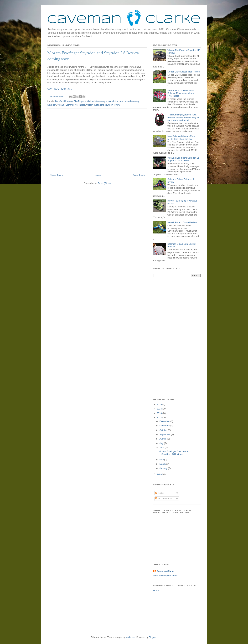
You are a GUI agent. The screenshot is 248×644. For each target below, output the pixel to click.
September (165, 434)
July (162, 443)
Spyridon (52, 105)
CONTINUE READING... (60, 89)
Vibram (61, 105)
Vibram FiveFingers (75, 105)
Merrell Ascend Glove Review (182, 222)
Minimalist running (96, 101)
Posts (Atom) (104, 183)
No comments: (57, 97)
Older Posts (139, 175)
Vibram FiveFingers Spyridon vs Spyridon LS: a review (183, 159)
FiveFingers (80, 101)
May (162, 460)
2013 (160, 413)
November (165, 426)
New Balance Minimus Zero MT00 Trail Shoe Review (181, 138)
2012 (160, 418)
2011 (160, 474)
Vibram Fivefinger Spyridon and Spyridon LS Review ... (174, 453)
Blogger (153, 637)
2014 (160, 409)
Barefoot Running (64, 101)
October (164, 430)
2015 (160, 404)
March (163, 464)
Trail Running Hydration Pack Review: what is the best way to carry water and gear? (183, 117)
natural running (131, 101)
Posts (159, 493)
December (165, 421)
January (164, 468)
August (163, 439)
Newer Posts (56, 175)
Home (98, 175)
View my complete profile (166, 576)
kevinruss (130, 637)
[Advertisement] (97, 140)
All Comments (164, 499)
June (162, 448)
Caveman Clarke (165, 571)
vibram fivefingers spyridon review (103, 105)
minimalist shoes (114, 101)
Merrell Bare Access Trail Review (184, 72)
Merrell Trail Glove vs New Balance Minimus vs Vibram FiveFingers (181, 93)
